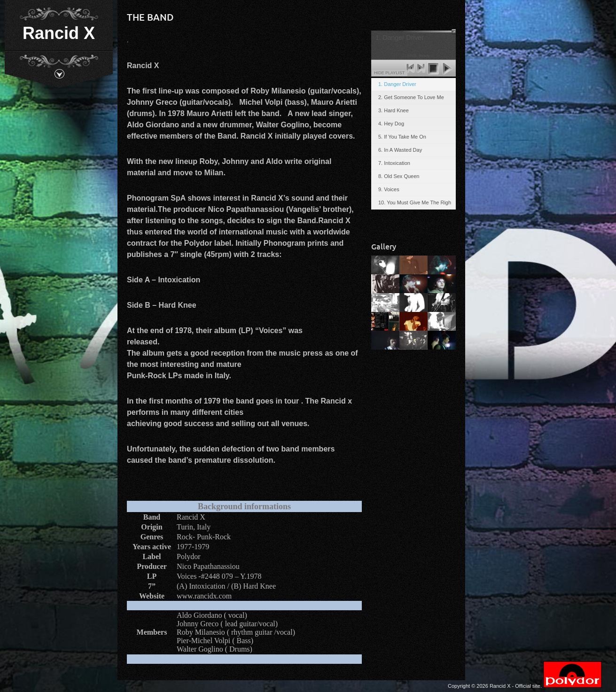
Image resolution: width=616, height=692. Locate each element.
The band (150, 17)
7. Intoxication (394, 163)
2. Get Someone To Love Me (411, 97)
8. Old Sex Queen (399, 176)
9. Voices (389, 189)
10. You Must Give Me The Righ (415, 202)
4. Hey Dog (391, 124)
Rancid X (59, 33)
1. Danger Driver (397, 84)
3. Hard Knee (394, 110)
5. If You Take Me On (402, 137)
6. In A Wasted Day (400, 150)
